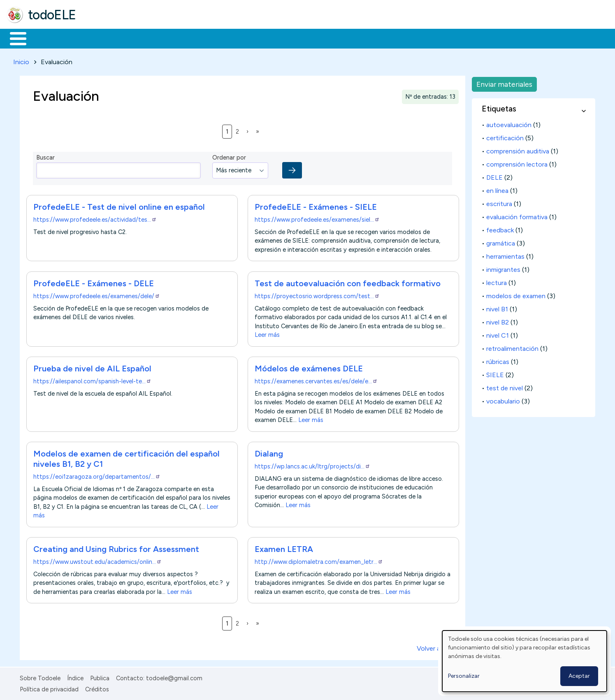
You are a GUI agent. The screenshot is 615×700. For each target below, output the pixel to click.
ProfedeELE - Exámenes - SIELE (316, 206)
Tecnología (246, 38)
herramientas (505, 255)
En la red (194, 38)
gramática (501, 242)
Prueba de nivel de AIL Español (92, 367)
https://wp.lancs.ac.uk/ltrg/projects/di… (312, 465)
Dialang (269, 452)
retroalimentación (512, 347)
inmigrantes (503, 268)
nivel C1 (498, 334)
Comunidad (301, 38)
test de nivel (505, 386)
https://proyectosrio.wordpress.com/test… (317, 294)
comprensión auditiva (518, 150)
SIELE (495, 373)
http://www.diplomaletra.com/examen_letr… (319, 560)
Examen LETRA (284, 547)
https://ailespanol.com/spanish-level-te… (92, 380)
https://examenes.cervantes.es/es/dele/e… (316, 380)
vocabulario (503, 400)
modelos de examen (516, 294)
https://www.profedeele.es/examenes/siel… (317, 218)
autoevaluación (509, 123)
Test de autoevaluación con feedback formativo (348, 282)
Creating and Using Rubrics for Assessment (116, 547)
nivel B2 (498, 321)
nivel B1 (497, 307)
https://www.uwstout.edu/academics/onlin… (97, 560)
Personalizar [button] (464, 676)
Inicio (14, 38)
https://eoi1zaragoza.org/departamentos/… (97, 475)
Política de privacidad (49, 688)
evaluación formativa (517, 215)
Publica (100, 677)
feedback (500, 228)
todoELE (52, 15)
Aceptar (579, 676)
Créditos (97, 688)
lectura (497, 281)
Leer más (267, 334)
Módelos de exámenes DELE (309, 367)
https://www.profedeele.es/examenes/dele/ (97, 294)
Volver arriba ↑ (438, 647)
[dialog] (524, 661)
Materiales (46, 38)
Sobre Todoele (40, 677)
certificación (505, 136)
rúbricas (498, 360)
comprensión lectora (517, 163)
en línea (497, 189)
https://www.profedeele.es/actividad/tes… (95, 218)
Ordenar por (229, 156)
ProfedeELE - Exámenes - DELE (94, 282)
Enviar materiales (504, 82)
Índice (75, 677)
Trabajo (148, 38)
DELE (494, 176)
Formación (99, 38)
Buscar (338, 38)
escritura (499, 202)
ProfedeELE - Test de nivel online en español (119, 206)
